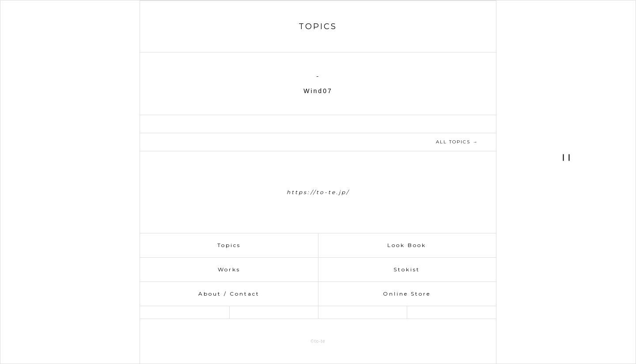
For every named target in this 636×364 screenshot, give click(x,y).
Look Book (407, 245)
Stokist (407, 269)
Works (229, 269)
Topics (229, 245)
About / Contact (229, 294)
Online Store (407, 294)
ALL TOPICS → (457, 142)
